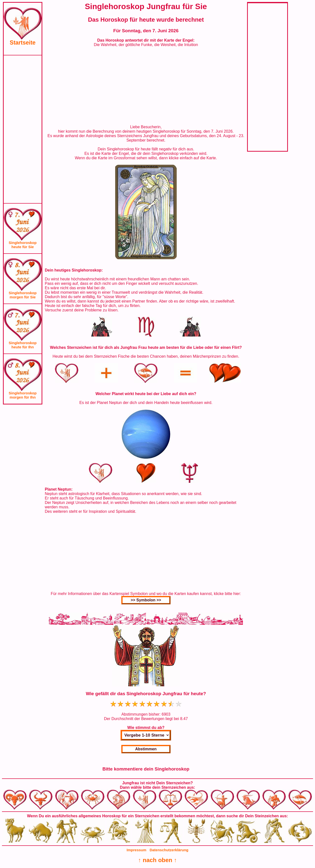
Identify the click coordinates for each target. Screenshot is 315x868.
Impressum (137, 850)
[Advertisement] (23, 129)
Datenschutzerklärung (169, 850)
